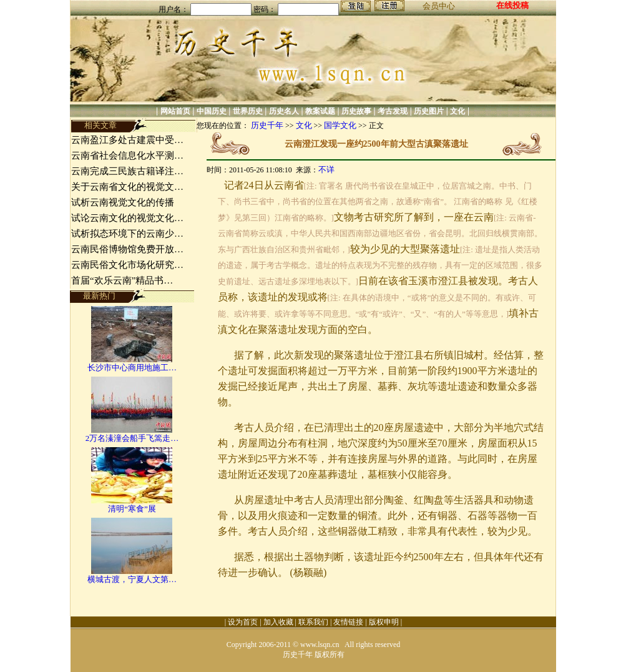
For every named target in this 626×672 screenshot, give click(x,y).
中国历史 (212, 111)
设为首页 (243, 622)
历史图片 (429, 111)
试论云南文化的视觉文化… (127, 218)
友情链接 (348, 622)
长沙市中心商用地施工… (132, 368)
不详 (326, 170)
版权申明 (384, 622)
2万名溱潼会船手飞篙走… (132, 438)
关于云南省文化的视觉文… (127, 187)
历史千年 (267, 125)
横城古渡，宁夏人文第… (132, 579)
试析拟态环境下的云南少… (127, 234)
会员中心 (439, 6)
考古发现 (393, 111)
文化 (457, 111)
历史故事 (356, 111)
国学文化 (340, 125)
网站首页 (175, 111)
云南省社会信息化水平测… (127, 156)
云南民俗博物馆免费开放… (127, 249)
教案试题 (320, 111)
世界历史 (248, 111)
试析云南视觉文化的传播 (123, 202)
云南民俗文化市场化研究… (127, 265)
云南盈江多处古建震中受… (127, 140)
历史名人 (284, 111)
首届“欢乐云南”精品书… (122, 280)
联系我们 (313, 622)
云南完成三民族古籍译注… (127, 171)
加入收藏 (278, 622)
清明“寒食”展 (132, 509)
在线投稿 (512, 5)
